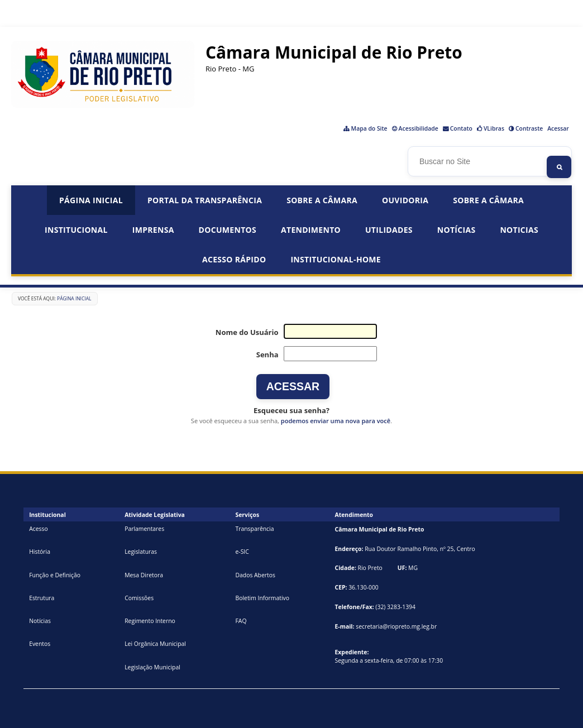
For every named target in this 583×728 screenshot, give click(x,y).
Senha (267, 355)
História (40, 552)
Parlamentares (144, 529)
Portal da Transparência (205, 200)
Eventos (40, 644)
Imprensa (153, 230)
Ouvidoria (405, 200)
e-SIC (242, 552)
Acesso (39, 529)
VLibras (494, 128)
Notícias (457, 230)
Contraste (529, 128)
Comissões (139, 598)
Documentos (228, 230)
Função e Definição (55, 575)
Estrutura (42, 598)
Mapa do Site (369, 128)
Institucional (76, 230)
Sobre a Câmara (322, 200)
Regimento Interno (150, 621)
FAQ (241, 621)
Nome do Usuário (247, 332)
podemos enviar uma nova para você (336, 421)
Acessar (558, 128)
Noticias (519, 230)
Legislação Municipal (152, 667)
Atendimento (311, 230)
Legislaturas (141, 552)
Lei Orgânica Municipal (155, 644)
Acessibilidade (419, 128)
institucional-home (336, 259)
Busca (411, 150)
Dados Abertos (255, 575)
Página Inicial (91, 200)
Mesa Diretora (144, 575)
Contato (461, 128)
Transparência (254, 529)
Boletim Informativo (262, 598)
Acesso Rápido (234, 259)
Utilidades (389, 230)
